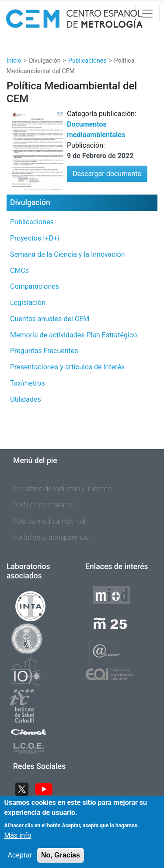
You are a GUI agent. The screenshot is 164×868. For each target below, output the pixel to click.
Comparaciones (35, 286)
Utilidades (26, 399)
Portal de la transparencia (51, 537)
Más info (17, 841)
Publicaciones (87, 60)
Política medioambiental (49, 521)
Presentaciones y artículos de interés (67, 367)
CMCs (19, 271)
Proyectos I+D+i (35, 238)
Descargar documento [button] (107, 174)
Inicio (14, 60)
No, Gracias (61, 860)
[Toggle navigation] (147, 14)
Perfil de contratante (44, 505)
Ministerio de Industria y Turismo (62, 489)
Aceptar (20, 860)
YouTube (47, 788)
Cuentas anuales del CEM (50, 319)
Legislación (28, 303)
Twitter (25, 788)
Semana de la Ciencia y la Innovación (68, 254)
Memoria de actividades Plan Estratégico (73, 335)
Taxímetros (28, 383)
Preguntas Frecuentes (44, 351)
